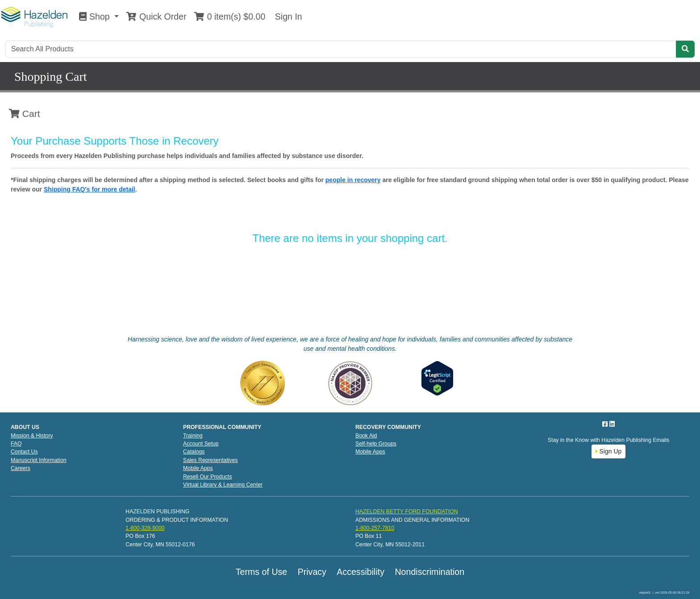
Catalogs (194, 452)
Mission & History (32, 436)
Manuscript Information (39, 460)
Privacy (312, 572)
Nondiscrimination (429, 572)
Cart (25, 114)
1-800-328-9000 (145, 528)
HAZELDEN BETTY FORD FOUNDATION (407, 512)
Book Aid (366, 436)
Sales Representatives (210, 460)
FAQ (16, 444)
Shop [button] (96, 17)
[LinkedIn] (612, 424)
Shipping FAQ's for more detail (90, 189)
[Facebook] (606, 424)
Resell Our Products (208, 477)
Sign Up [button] (609, 451)
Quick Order (156, 17)
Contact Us (24, 452)
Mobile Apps (198, 468)
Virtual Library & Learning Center (223, 485)
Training (193, 436)
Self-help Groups (376, 444)
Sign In (287, 17)
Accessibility (360, 572)
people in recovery (353, 180)
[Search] (341, 49)
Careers (21, 468)
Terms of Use (261, 572)
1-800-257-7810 (375, 528)
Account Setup (201, 444)
